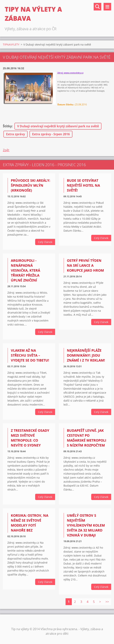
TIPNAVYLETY (11, 44)
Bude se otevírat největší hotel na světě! (83, 185)
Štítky (7, 126)
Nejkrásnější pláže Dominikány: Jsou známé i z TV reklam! (86, 355)
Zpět (6, 150)
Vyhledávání (97, 7)
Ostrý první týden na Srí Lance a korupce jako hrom (85, 265)
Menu (107, 7)
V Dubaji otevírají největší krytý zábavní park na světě (58, 126)
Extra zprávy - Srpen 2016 (51, 134)
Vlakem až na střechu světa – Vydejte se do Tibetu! (30, 355)
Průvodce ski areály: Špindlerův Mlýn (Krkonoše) (30, 185)
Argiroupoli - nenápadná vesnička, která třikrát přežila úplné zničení (25, 270)
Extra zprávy (15, 134)
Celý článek (45, 242)
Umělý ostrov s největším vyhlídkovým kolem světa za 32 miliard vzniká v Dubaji (86, 525)
